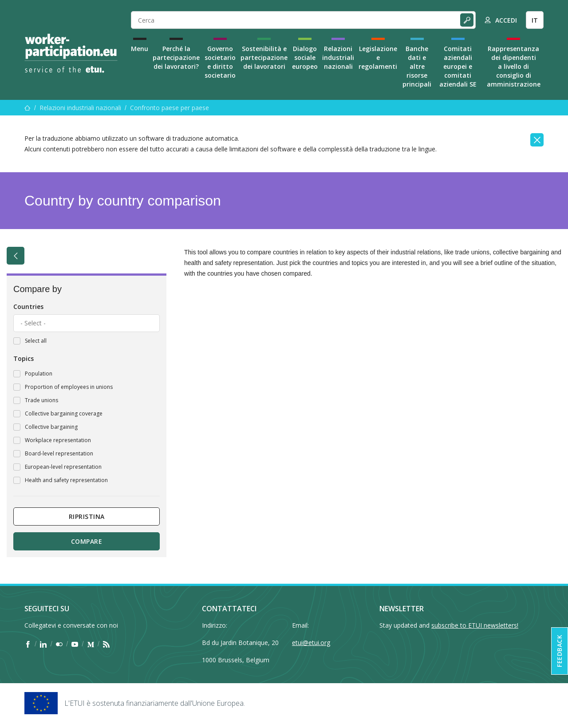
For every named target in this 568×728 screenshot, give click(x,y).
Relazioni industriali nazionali (338, 57)
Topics (24, 358)
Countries (28, 307)
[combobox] (87, 323)
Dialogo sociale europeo (305, 57)
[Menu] (28, 108)
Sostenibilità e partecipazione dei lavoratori (264, 57)
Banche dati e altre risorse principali (417, 66)
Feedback (559, 651)
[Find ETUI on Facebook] (28, 644)
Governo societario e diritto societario (220, 62)
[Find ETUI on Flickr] (59, 644)
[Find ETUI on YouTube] (75, 644)
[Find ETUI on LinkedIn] (43, 644)
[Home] (71, 53)
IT (535, 20)
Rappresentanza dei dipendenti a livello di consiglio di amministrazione (514, 66)
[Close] (537, 140)
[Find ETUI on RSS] (106, 644)
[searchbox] (87, 323)
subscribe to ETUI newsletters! (475, 625)
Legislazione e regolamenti (378, 57)
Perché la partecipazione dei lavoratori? (176, 57)
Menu (140, 49)
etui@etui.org (311, 643)
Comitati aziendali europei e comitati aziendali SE (458, 66)
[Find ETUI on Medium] (91, 644)
